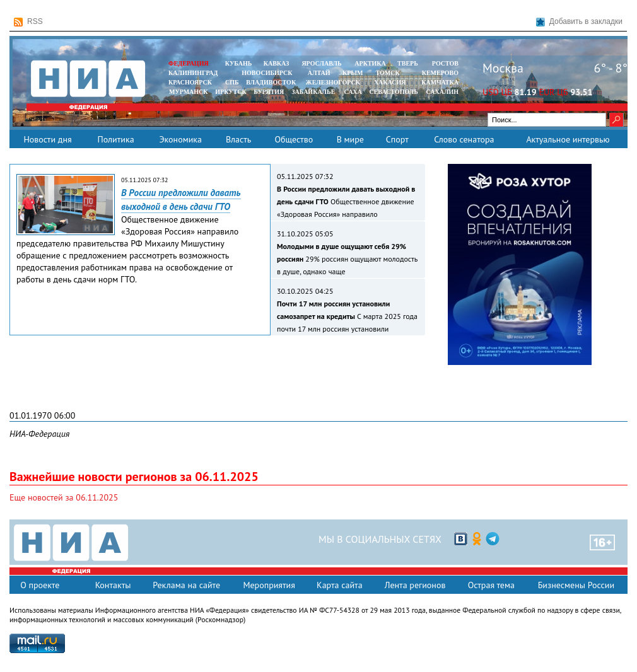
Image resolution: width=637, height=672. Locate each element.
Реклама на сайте (186, 585)
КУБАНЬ (238, 63)
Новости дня (47, 139)
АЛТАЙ (319, 73)
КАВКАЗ (277, 63)
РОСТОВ (445, 63)
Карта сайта (340, 585)
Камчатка (439, 82)
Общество (294, 139)
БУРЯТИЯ (269, 92)
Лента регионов (415, 585)
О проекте (40, 585)
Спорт (397, 139)
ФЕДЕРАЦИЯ (189, 63)
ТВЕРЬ (408, 63)
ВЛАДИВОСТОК (271, 82)
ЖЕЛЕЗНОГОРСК (333, 82)
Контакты (113, 585)
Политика (115, 139)
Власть (238, 139)
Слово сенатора (464, 139)
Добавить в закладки (579, 22)
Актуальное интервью (568, 139)
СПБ (232, 82)
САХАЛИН (442, 92)
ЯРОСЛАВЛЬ (321, 63)
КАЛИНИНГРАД (193, 73)
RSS (28, 22)
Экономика (180, 139)
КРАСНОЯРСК (190, 82)
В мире (350, 139)
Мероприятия (269, 585)
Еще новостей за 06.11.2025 (64, 497)
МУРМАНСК (189, 92)
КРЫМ (353, 73)
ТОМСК (389, 73)
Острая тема (491, 585)
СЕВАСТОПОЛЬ (393, 92)
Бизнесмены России (576, 585)
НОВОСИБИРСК (267, 73)
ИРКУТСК (231, 92)
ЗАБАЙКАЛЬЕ (314, 92)
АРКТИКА (370, 63)
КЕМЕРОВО (440, 73)
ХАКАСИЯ (389, 82)
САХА (353, 92)
